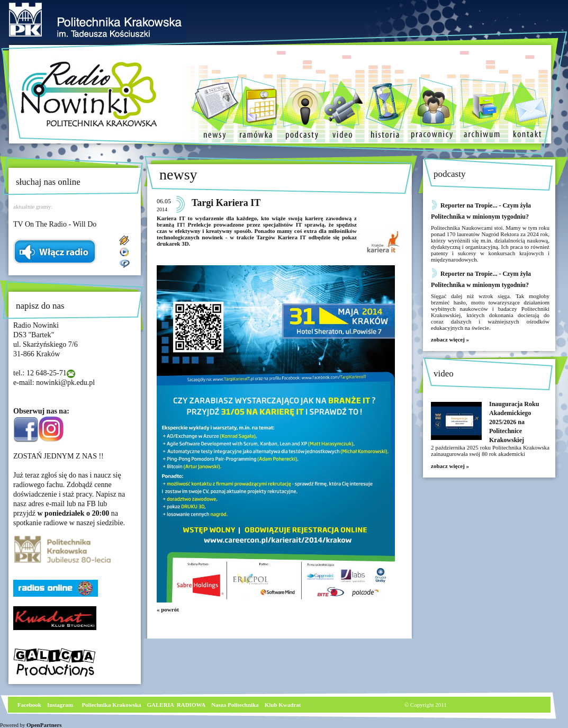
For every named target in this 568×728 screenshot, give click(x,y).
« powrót (168, 609)
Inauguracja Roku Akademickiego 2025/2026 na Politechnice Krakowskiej (514, 422)
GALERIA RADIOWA (177, 705)
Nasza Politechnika (235, 705)
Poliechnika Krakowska (112, 705)
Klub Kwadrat (283, 705)
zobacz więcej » (450, 339)
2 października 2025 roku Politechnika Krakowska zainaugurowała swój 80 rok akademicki (490, 451)
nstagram (61, 705)
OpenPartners (44, 725)
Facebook (29, 705)
